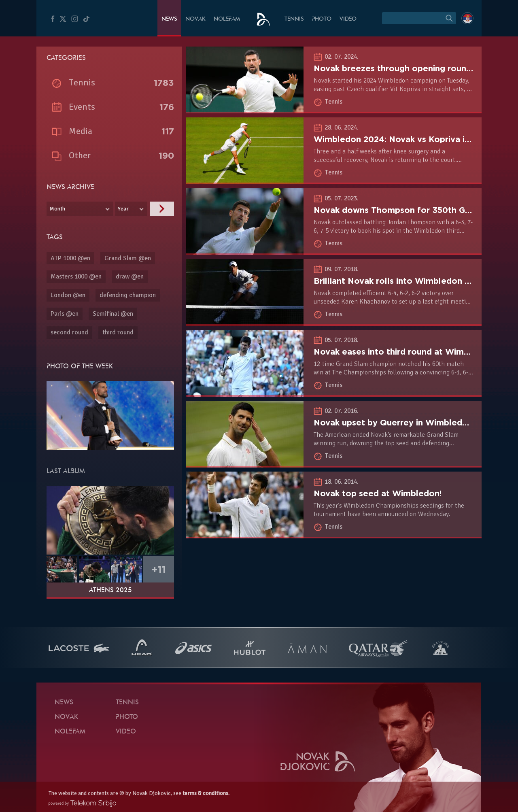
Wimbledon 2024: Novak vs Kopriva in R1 (398, 139)
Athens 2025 (110, 591)
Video (348, 19)
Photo (322, 19)
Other (80, 155)
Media (81, 131)
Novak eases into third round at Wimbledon (403, 352)
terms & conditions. (206, 793)
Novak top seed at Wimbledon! (378, 493)
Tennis (294, 19)
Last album (66, 472)
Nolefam (227, 19)
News (169, 19)
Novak (195, 19)
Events (82, 107)
